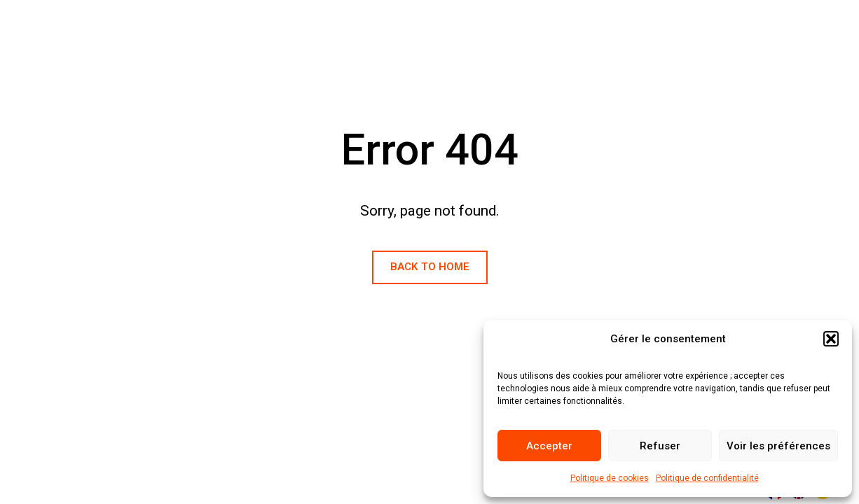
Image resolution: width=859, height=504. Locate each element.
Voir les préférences (778, 446)
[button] (831, 339)
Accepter (549, 446)
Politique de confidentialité (707, 478)
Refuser (660, 446)
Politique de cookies (610, 478)
